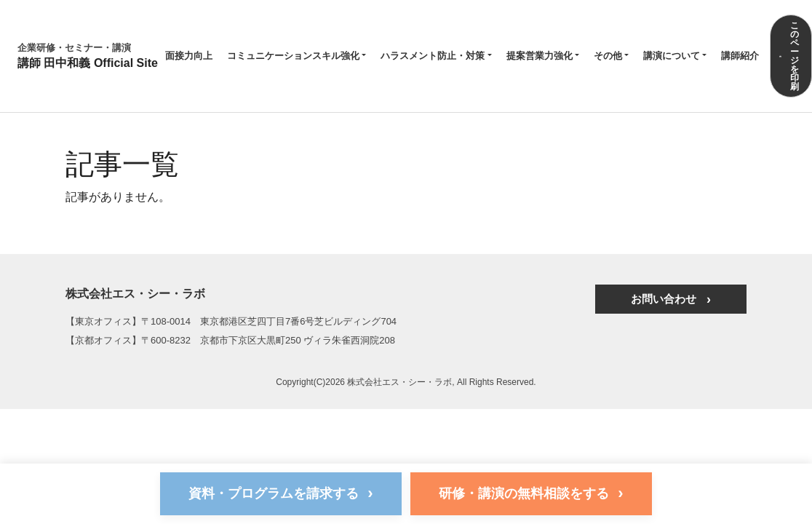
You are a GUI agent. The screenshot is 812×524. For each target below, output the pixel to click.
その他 (608, 56)
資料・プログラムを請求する (280, 493)
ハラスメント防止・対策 (433, 56)
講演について (672, 56)
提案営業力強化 (540, 56)
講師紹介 (740, 56)
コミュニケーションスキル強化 (293, 56)
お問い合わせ (666, 299)
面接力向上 (189, 56)
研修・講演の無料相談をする (531, 493)
